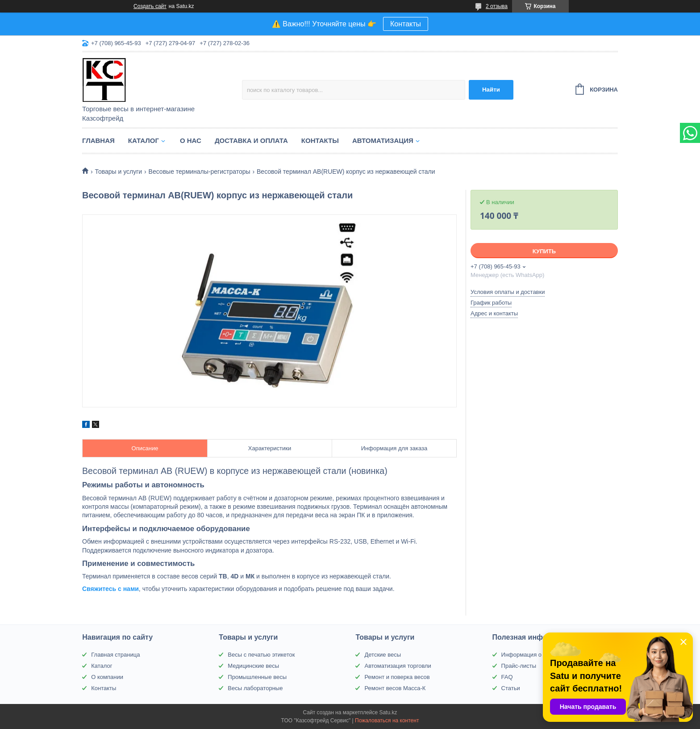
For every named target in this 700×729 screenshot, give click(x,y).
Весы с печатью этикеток (261, 655)
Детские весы (383, 655)
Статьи (511, 688)
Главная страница (115, 655)
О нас (191, 140)
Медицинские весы (253, 666)
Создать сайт (150, 6)
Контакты (406, 24)
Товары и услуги (118, 172)
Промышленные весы (257, 677)
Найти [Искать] (491, 90)
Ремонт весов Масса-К (395, 688)
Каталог (144, 140)
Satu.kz (388, 712)
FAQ (507, 677)
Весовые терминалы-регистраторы (200, 172)
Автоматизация (383, 140)
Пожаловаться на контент (387, 721)
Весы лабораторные (255, 688)
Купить (544, 251)
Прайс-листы (519, 666)
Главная (98, 140)
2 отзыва (497, 6)
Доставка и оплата (251, 140)
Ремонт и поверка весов (397, 677)
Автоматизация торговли (398, 666)
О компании (107, 677)
